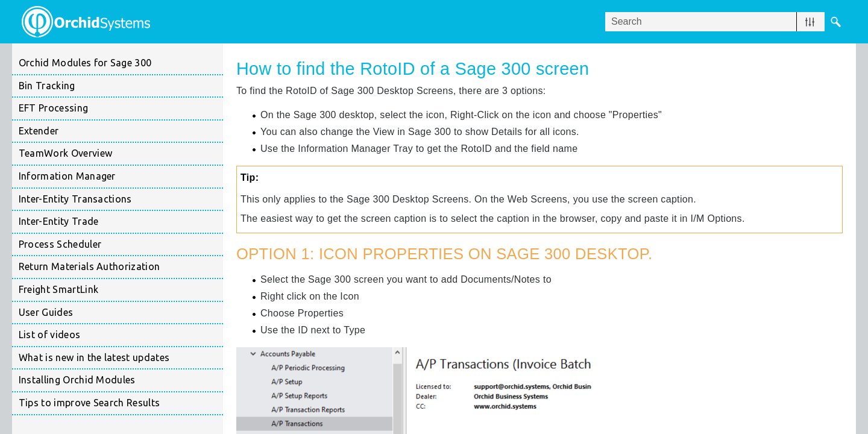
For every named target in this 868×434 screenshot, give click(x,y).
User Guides (46, 312)
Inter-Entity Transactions (121, 200)
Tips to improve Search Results (90, 403)
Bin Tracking (121, 86)
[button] (810, 22)
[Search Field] (726, 22)
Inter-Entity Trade (121, 222)
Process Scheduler (121, 245)
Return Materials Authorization (121, 267)
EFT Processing (121, 108)
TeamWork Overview (121, 154)
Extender (121, 131)
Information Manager (121, 177)
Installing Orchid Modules (121, 380)
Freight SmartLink (121, 290)
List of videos (49, 335)
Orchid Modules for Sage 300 (85, 63)
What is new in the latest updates (94, 357)
